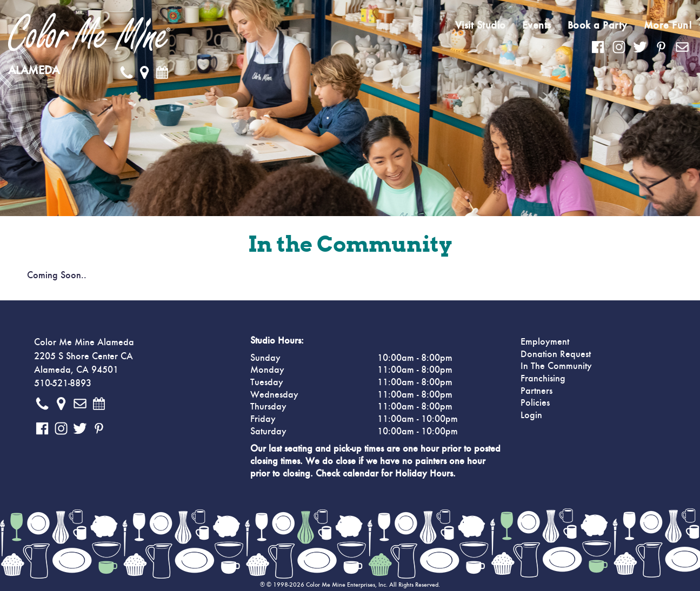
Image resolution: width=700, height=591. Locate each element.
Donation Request (556, 354)
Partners (536, 391)
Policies (535, 403)
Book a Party (598, 25)
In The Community (556, 366)
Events (537, 25)
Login (531, 415)
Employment (545, 342)
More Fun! (668, 25)
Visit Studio (481, 25)
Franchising (543, 379)
